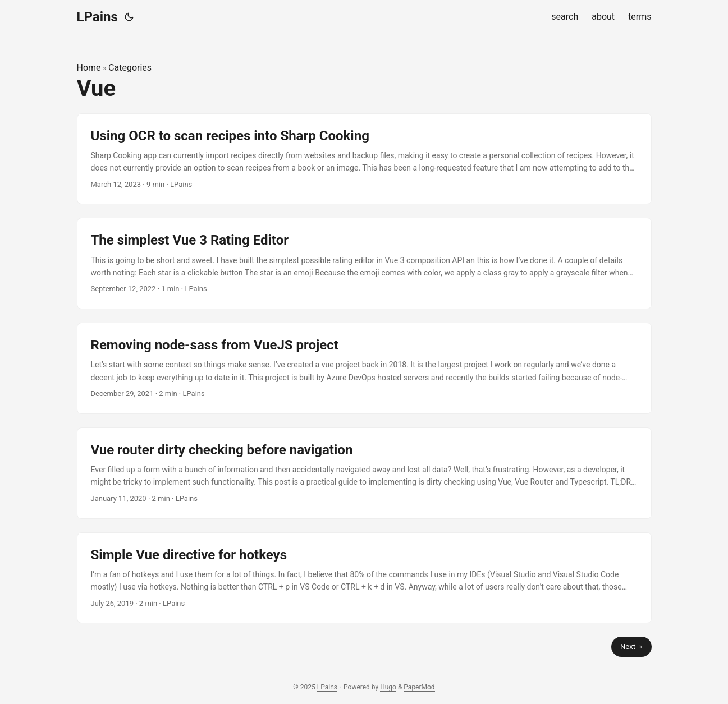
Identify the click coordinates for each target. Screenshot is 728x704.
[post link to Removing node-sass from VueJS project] (364, 368)
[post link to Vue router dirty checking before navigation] (364, 473)
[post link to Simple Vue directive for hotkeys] (364, 578)
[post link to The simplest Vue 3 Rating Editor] (364, 263)
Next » (631, 647)
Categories (130, 68)
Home (89, 68)
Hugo (388, 687)
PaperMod (419, 687)
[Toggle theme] (129, 17)
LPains (97, 17)
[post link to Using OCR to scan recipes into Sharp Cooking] (364, 159)
